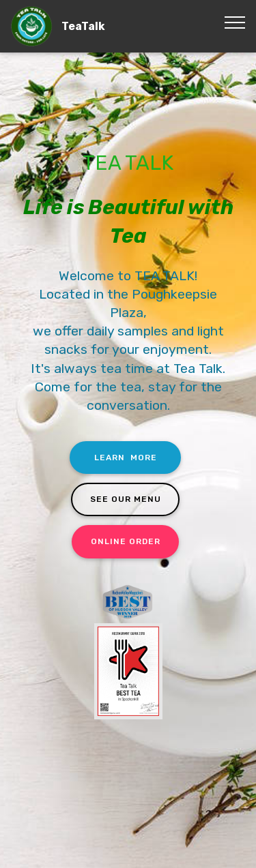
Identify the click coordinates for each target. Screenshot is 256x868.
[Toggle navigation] (234, 23)
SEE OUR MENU (126, 499)
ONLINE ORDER (126, 541)
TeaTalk (83, 26)
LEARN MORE (126, 458)
